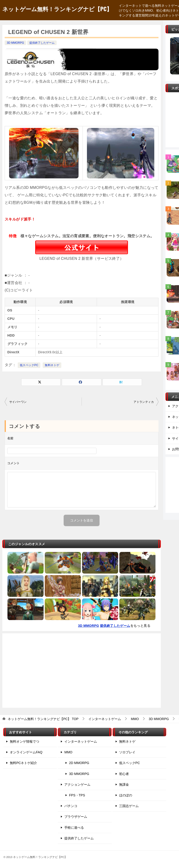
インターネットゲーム (81, 741)
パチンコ (71, 806)
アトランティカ (144, 402)
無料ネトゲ (52, 365)
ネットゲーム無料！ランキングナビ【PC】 (57, 9)
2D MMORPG (79, 763)
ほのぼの (126, 795)
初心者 (124, 774)
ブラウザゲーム (76, 817)
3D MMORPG (15, 43)
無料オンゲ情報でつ (24, 741)
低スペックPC (29, 365)
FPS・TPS (77, 795)
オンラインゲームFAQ (26, 752)
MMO (68, 752)
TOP (43, 719)
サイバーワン (18, 402)
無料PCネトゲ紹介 (23, 763)
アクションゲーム (77, 785)
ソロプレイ (127, 752)
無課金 (124, 785)
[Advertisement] (82, 671)
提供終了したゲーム (42, 43)
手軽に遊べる (74, 828)
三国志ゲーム (129, 806)
